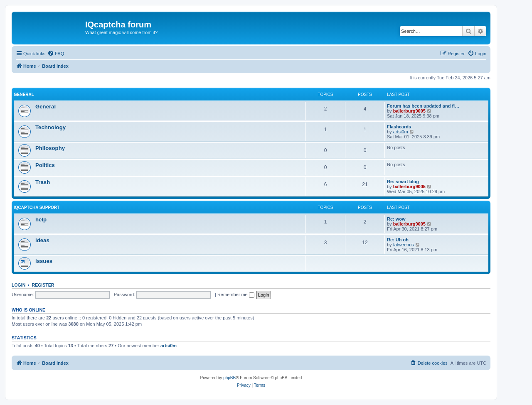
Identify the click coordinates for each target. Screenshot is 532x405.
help (41, 220)
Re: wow (396, 219)
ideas (42, 240)
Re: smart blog (403, 182)
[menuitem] (56, 54)
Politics (45, 165)
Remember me (236, 295)
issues (44, 261)
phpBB (229, 378)
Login (18, 285)
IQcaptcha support (37, 207)
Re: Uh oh (398, 240)
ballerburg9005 (409, 111)
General (24, 94)
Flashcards (399, 127)
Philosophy (50, 148)
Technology (50, 127)
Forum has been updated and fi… (423, 106)
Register (43, 285)
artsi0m (401, 132)
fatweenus (404, 245)
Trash (43, 182)
